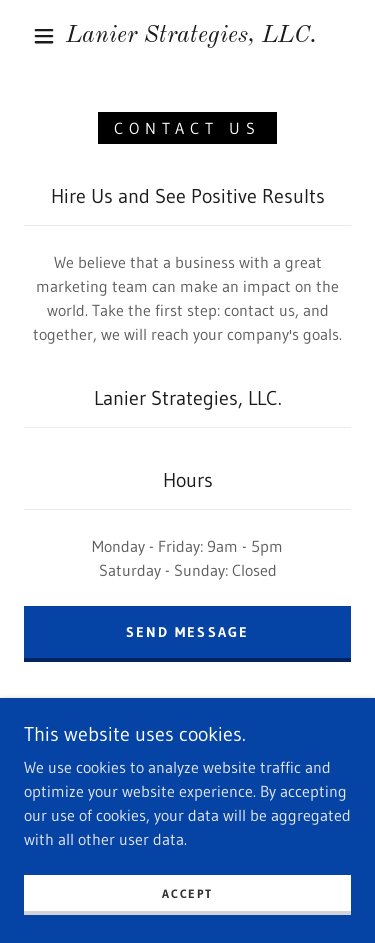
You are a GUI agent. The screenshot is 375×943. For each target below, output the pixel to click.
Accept (187, 893)
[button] (44, 36)
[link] (191, 36)
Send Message (187, 632)
